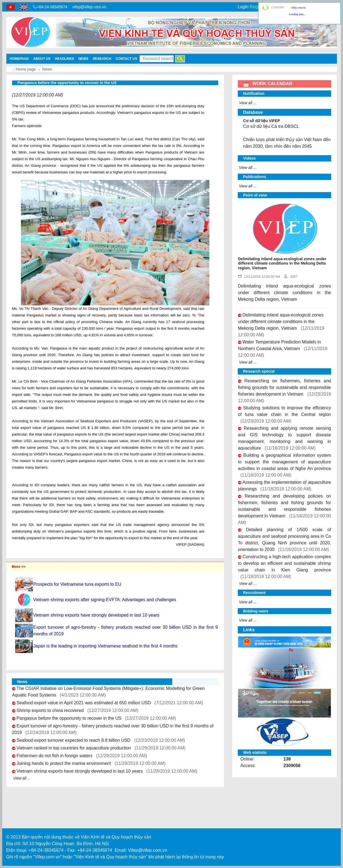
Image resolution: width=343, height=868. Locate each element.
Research (102, 59)
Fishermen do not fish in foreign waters (55, 756)
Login (243, 7)
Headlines (64, 59)
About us (42, 59)
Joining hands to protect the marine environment (64, 763)
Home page (26, 69)
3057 (291, 277)
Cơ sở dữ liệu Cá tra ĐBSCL (271, 126)
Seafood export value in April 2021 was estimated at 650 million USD (84, 703)
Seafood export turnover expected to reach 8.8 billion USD (74, 740)
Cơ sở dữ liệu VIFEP (262, 121)
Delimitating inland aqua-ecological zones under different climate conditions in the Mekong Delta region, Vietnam (281, 322)
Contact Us (126, 59)
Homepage (19, 59)
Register (258, 7)
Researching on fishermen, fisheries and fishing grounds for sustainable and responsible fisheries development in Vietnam (285, 387)
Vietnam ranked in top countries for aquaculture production (74, 748)
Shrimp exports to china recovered (50, 710)
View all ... (22, 778)
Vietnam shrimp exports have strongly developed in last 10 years (80, 771)
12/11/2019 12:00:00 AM (259, 277)
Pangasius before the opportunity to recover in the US (69, 718)
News (83, 59)
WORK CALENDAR (268, 84)
